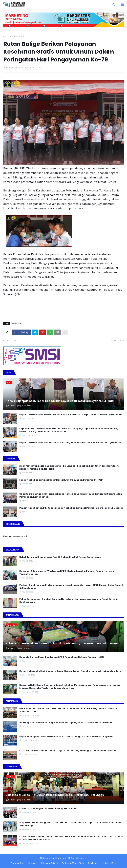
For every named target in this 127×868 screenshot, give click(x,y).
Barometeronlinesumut (54, 858)
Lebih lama (117, 340)
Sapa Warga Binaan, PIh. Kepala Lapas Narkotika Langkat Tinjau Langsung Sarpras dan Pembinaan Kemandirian (71, 495)
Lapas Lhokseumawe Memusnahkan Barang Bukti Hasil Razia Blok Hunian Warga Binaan (70, 443)
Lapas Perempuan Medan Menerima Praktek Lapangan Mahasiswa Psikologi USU (66, 737)
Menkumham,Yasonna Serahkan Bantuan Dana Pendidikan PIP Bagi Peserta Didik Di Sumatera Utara (68, 710)
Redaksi (32, 863)
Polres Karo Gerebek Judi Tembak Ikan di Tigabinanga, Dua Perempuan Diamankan (62, 644)
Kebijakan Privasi (49, 863)
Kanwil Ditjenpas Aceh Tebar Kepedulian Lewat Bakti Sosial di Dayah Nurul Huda (60, 401)
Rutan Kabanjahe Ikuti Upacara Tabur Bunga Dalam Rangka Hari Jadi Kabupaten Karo (70, 671)
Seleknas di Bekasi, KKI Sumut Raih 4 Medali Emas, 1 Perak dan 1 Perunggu (55, 795)
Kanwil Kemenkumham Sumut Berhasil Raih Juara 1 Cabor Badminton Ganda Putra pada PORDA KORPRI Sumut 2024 (71, 838)
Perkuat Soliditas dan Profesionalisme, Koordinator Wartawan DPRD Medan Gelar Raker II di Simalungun (71, 587)
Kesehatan (20, 36)
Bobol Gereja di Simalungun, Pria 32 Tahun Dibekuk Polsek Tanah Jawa (60, 557)
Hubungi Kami (109, 863)
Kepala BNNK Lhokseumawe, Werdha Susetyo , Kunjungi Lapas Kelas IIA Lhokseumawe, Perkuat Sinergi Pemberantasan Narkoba (69, 430)
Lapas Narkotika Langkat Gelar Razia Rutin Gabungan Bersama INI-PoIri (61, 480)
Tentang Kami (18, 863)
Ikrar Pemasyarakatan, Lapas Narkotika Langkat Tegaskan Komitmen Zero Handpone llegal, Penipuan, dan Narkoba (69, 467)
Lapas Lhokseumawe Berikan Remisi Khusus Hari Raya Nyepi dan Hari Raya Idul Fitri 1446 (71, 415)
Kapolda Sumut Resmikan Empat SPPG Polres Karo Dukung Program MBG (62, 657)
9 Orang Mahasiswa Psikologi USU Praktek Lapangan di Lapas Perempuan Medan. (67, 723)
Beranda (8, 36)
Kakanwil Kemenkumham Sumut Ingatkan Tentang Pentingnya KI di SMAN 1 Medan (68, 751)
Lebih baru (10, 340)
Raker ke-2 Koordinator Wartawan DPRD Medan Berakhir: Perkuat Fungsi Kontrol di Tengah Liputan (67, 573)
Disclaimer (93, 863)
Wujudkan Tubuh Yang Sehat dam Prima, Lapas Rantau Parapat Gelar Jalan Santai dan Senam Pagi (71, 824)
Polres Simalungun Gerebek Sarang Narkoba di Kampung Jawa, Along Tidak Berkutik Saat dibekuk (69, 601)
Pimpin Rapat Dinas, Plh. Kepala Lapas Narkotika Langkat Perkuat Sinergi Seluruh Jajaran (71, 508)
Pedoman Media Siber (73, 863)
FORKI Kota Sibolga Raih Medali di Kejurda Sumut (48, 809)
